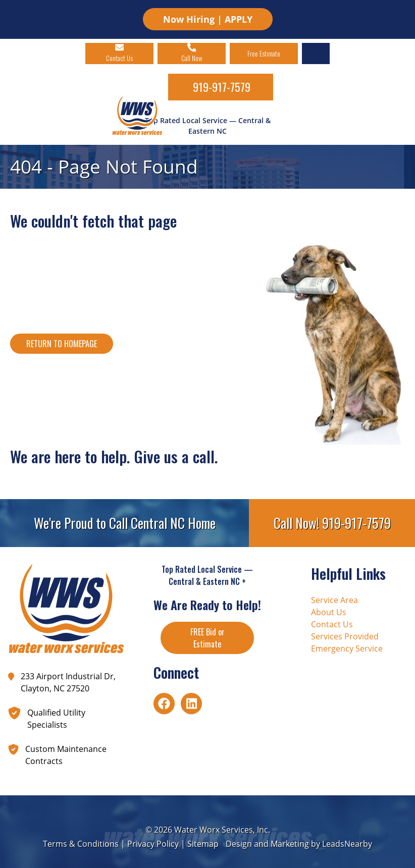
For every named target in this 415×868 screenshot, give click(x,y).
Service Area (334, 600)
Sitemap (203, 844)
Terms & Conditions (81, 844)
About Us (329, 612)
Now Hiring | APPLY (208, 19)
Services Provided (345, 636)
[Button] (62, 344)
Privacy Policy (153, 844)
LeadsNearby (347, 844)
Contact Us (332, 624)
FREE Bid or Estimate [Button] (207, 638)
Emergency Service (347, 648)
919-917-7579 (222, 87)
